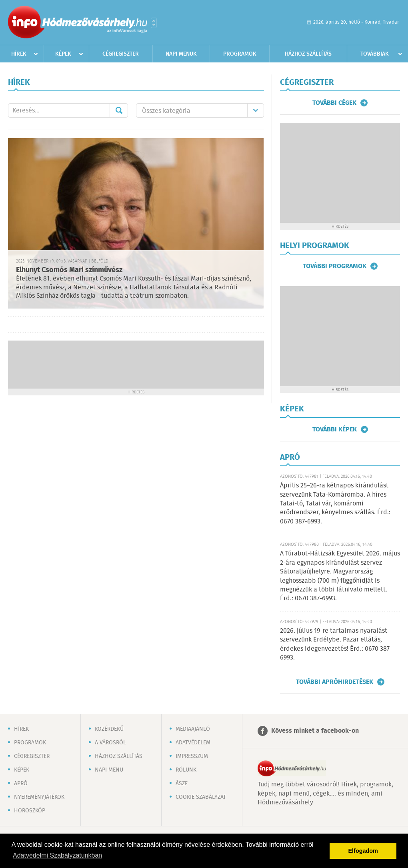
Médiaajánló (193, 729)
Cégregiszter (121, 54)
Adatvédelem (193, 743)
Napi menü (109, 770)
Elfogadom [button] (363, 851)
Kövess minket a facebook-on (315, 731)
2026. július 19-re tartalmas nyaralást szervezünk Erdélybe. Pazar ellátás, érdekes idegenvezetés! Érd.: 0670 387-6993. (336, 644)
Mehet (119, 110)
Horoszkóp (30, 811)
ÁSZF (182, 784)
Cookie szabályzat (201, 797)
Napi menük (181, 54)
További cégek (334, 103)
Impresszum (192, 756)
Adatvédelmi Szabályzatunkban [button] (57, 855)
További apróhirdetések (335, 682)
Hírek (19, 54)
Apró (21, 784)
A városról (110, 743)
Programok (240, 54)
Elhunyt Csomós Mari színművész (69, 270)
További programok (335, 266)
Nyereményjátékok (39, 797)
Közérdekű (109, 729)
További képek (335, 429)
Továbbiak (375, 54)
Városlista (154, 23)
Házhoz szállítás (308, 54)
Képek (63, 54)
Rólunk (186, 770)
